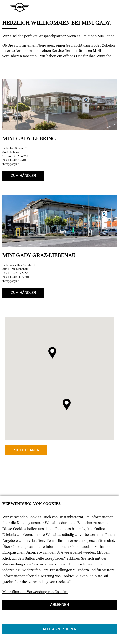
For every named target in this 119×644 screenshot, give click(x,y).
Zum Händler (23, 176)
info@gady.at (11, 164)
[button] (52, 353)
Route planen (26, 450)
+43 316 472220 (18, 273)
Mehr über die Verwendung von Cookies (35, 592)
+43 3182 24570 (18, 156)
